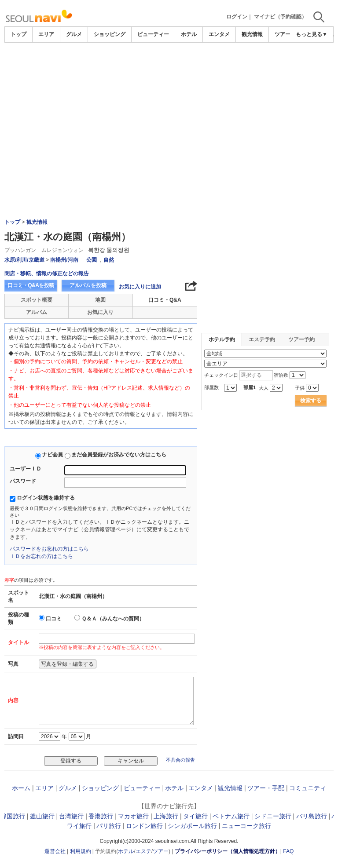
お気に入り (100, 312)
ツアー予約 (301, 339)
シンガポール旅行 (192, 826)
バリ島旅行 (312, 816)
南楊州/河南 (64, 260)
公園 (92, 260)
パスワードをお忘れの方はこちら (49, 549)
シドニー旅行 (273, 816)
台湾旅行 (71, 816)
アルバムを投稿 (88, 285)
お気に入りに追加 (140, 287)
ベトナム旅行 (231, 816)
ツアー (161, 851)
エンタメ (219, 34)
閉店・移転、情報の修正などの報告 (47, 274)
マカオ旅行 (133, 816)
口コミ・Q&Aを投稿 (31, 285)
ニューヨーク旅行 (246, 826)
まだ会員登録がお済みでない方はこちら (119, 455)
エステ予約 (262, 339)
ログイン (237, 17)
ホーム (21, 788)
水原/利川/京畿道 (24, 260)
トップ (18, 34)
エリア (46, 34)
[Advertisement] (169, 67)
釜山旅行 (42, 816)
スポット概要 (37, 300)
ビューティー (153, 34)
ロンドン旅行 (144, 826)
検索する (311, 401)
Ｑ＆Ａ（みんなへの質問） (113, 619)
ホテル (189, 34)
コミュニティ (308, 788)
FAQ (288, 851)
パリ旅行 (109, 826)
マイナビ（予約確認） (280, 17)
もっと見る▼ (312, 34)
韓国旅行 (13, 816)
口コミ (54, 619)
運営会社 (55, 851)
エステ (143, 851)
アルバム (37, 312)
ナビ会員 (52, 455)
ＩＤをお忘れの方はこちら (41, 556)
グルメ (74, 34)
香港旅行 (101, 816)
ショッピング (110, 34)
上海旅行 (166, 816)
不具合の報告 (180, 760)
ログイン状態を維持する (46, 498)
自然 (109, 260)
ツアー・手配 (266, 788)
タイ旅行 (195, 816)
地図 (100, 300)
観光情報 (252, 34)
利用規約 (81, 851)
